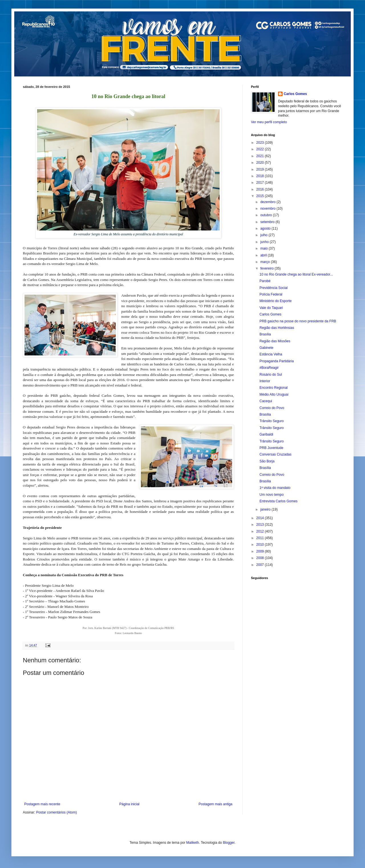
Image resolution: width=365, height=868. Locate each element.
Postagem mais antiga (215, 804)
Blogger (229, 843)
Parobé (265, 281)
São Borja (267, 461)
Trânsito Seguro (272, 421)
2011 (261, 538)
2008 (261, 558)
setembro (268, 222)
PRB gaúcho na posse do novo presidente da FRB (298, 321)
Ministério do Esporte (276, 301)
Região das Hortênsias (277, 328)
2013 (261, 525)
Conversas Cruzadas (275, 454)
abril (264, 255)
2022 (261, 149)
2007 (261, 565)
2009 (261, 551)
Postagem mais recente (42, 804)
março (266, 262)
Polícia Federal (271, 294)
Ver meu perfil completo (269, 122)
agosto (266, 228)
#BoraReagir (269, 368)
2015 (261, 196)
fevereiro (267, 268)
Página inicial (129, 804)
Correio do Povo (272, 408)
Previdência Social (274, 288)
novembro (268, 209)
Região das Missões (275, 341)
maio (264, 248)
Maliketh (193, 843)
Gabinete (266, 348)
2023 (261, 143)
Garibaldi (266, 434)
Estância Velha (271, 354)
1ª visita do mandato (275, 488)
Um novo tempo (272, 495)
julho (264, 235)
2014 (261, 518)
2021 (261, 156)
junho (265, 242)
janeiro (266, 509)
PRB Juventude (271, 448)
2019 (261, 169)
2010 (261, 545)
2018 (261, 176)
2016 (261, 189)
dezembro (268, 202)
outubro (267, 215)
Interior (265, 381)
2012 (261, 531)
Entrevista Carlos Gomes (278, 501)
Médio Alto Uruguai (274, 394)
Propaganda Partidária (277, 361)
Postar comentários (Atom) (57, 812)
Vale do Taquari (271, 308)
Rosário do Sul (271, 375)
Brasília (265, 334)
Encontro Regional (274, 388)
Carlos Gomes (295, 94)
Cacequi (266, 401)
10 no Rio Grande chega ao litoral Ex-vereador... (296, 274)
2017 (261, 183)
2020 (261, 163)
